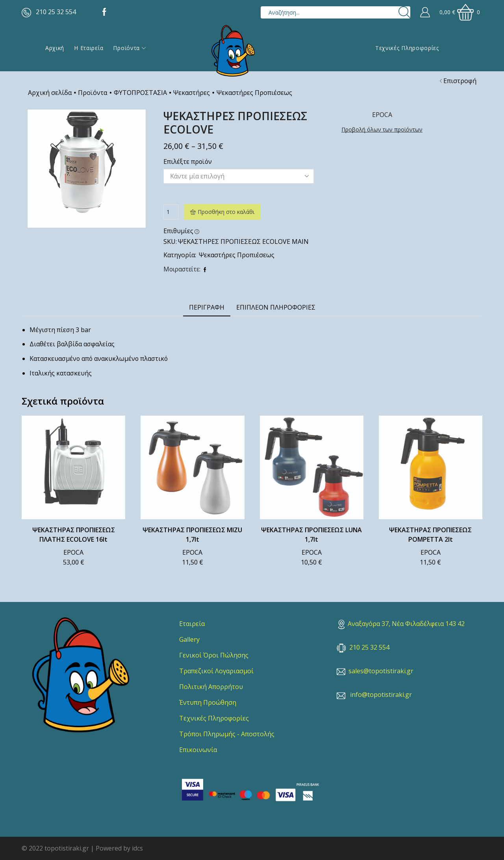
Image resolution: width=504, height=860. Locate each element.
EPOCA (73, 552)
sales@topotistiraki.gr (381, 671)
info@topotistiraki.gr (381, 695)
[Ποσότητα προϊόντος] (171, 212)
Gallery (189, 639)
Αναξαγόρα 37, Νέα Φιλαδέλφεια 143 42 (401, 624)
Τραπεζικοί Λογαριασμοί (216, 671)
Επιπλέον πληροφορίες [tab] (276, 307)
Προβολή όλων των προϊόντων (382, 129)
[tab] (207, 307)
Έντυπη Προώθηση (208, 702)
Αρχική (55, 48)
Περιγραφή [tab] (207, 307)
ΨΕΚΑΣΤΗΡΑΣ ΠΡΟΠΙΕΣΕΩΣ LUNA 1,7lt (311, 535)
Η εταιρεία (89, 48)
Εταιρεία (192, 624)
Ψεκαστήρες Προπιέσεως (254, 93)
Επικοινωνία (198, 750)
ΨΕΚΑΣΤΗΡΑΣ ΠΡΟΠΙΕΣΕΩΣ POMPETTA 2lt (430, 535)
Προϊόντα (129, 48)
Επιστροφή (460, 81)
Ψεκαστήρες (192, 93)
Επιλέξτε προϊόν (188, 162)
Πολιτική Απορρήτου (211, 687)
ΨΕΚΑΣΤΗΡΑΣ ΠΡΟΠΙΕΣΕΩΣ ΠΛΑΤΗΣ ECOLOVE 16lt (74, 535)
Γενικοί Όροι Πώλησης (214, 655)
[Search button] (404, 12)
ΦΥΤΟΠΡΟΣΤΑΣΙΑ (140, 93)
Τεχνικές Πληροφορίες (407, 48)
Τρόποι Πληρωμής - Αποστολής (227, 734)
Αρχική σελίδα (50, 93)
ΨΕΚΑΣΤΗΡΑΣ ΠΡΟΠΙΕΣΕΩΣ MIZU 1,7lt (192, 535)
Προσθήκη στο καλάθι (226, 212)
